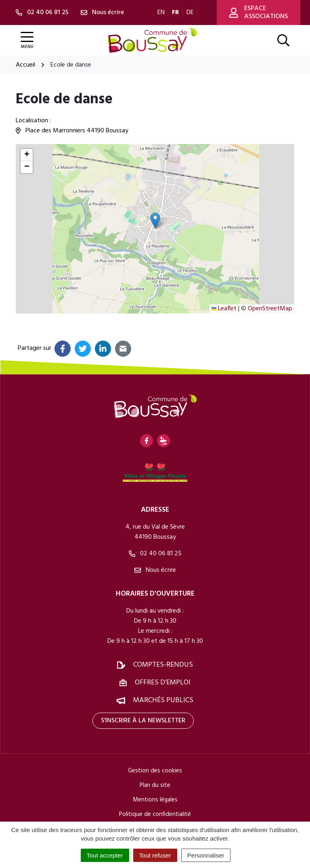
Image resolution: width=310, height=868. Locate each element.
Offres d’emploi (163, 683)
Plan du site (155, 785)
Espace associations (259, 13)
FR (176, 13)
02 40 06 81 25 (155, 554)
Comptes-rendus (163, 665)
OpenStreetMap (270, 309)
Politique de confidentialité (155, 814)
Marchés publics (163, 700)
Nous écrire (155, 570)
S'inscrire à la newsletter (143, 721)
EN (161, 13)
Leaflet (224, 309)
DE (190, 13)
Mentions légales (155, 800)
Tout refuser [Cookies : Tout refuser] (155, 855)
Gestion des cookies (155, 771)
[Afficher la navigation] (27, 41)
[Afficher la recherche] (283, 40)
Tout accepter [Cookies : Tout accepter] (105, 855)
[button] (155, 221)
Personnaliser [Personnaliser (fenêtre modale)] (206, 855)
